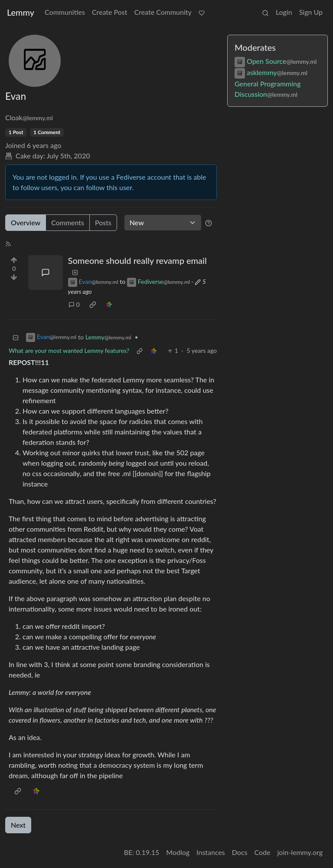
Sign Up (311, 12)
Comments (68, 222)
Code (263, 852)
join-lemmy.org (300, 852)
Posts (103, 222)
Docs (240, 852)
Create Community (163, 12)
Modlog (178, 852)
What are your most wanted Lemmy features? (69, 350)
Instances (211, 852)
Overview (26, 222)
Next (18, 825)
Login (284, 12)
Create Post (110, 12)
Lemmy (21, 12)
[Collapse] (16, 337)
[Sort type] (163, 223)
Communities (65, 12)
